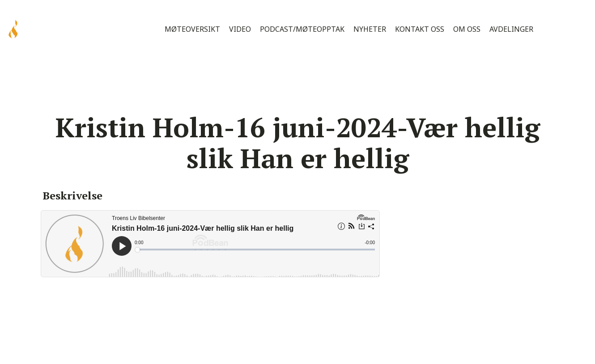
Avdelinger (511, 29)
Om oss (467, 29)
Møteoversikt (192, 29)
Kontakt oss (420, 29)
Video (240, 29)
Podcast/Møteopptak (302, 29)
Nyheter (370, 29)
